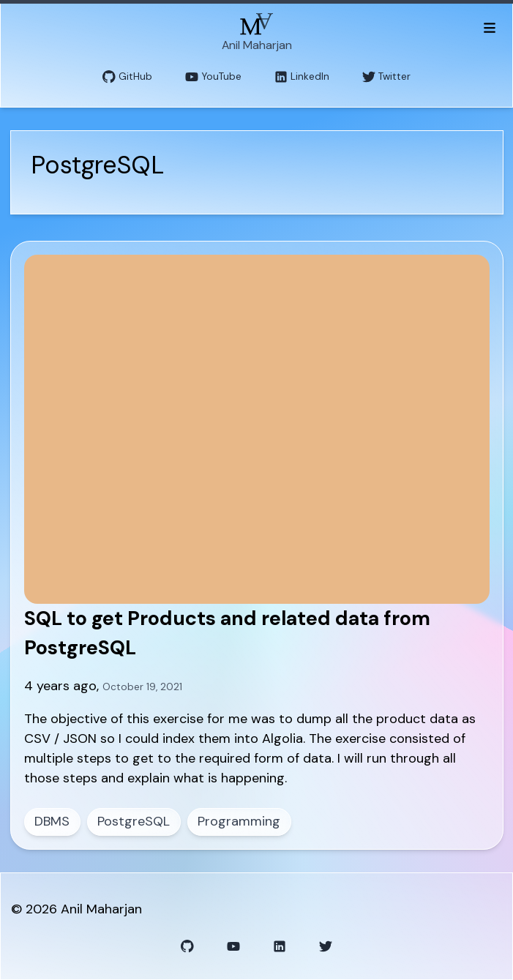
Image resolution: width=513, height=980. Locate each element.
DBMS (52, 821)
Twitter (386, 77)
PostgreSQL (134, 821)
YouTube (213, 77)
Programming (239, 821)
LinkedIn (302, 77)
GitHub (127, 77)
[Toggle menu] (489, 27)
